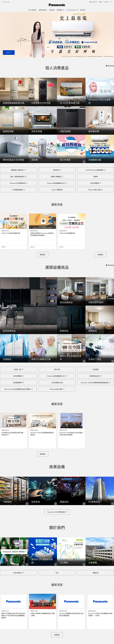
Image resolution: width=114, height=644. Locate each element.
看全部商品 (110, 66)
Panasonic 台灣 (6, 2)
